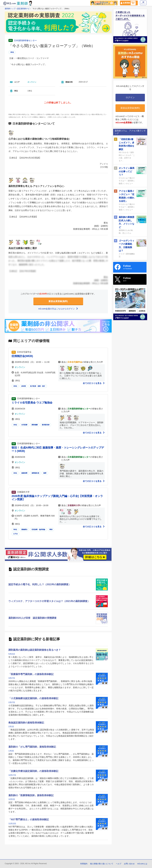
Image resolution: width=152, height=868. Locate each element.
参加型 (24, 386)
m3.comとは (142, 864)
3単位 (15, 529)
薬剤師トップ (10, 9)
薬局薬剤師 (46, 425)
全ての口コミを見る (94, 383)
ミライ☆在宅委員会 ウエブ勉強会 (32, 403)
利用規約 (84, 864)
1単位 (12, 52)
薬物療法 (24, 529)
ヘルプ (119, 864)
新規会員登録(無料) (58, 301)
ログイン (143, 3)
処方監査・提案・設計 (38, 386)
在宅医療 (24, 425)
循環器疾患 (35, 473)
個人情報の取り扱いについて (102, 864)
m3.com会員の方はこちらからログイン (58, 309)
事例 (51, 529)
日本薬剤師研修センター (25, 40)
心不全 (16, 534)
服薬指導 (24, 473)
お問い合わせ (129, 864)
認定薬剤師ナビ (23, 9)
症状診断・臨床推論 (38, 529)
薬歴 (45, 473)
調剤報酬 (35, 425)
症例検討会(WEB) (22, 356)
